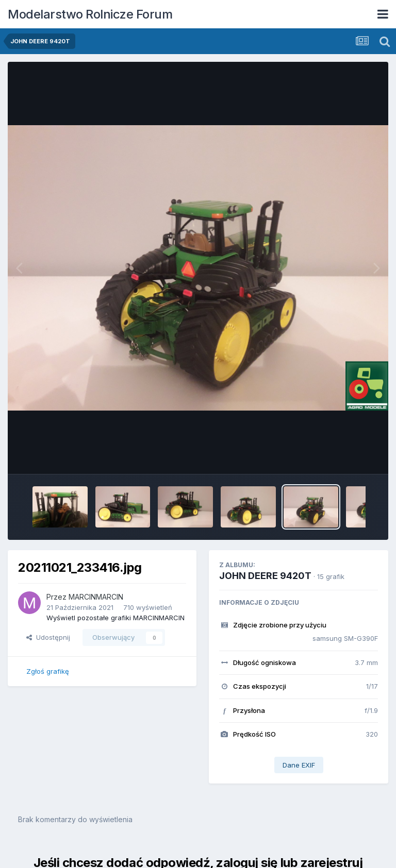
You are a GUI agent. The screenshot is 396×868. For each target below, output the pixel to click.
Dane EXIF (299, 765)
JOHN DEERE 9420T (265, 576)
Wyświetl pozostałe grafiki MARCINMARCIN (115, 618)
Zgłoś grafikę (48, 671)
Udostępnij (48, 637)
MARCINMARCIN (96, 597)
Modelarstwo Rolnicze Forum (90, 14)
